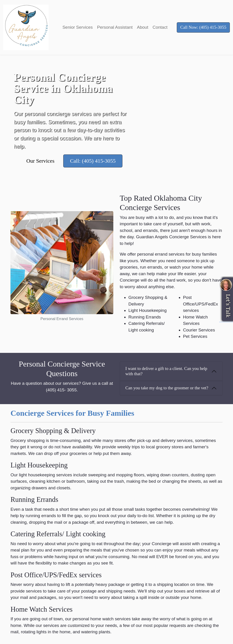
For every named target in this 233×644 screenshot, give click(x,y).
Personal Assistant (115, 27)
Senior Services (77, 27)
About (143, 27)
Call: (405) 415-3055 (93, 161)
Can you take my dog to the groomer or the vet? (167, 388)
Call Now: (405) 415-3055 (203, 27)
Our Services (40, 161)
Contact (160, 27)
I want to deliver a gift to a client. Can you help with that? (166, 371)
